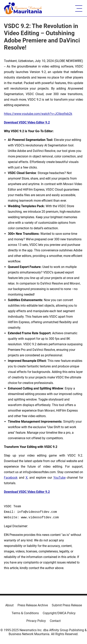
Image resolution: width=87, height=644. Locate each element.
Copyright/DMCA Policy (59, 613)
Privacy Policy (36, 621)
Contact (55, 621)
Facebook (11, 478)
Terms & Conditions (25, 613)
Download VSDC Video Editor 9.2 (27, 122)
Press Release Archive (33, 605)
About (9, 605)
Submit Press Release (67, 605)
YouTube (59, 478)
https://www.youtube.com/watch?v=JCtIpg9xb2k (38, 114)
